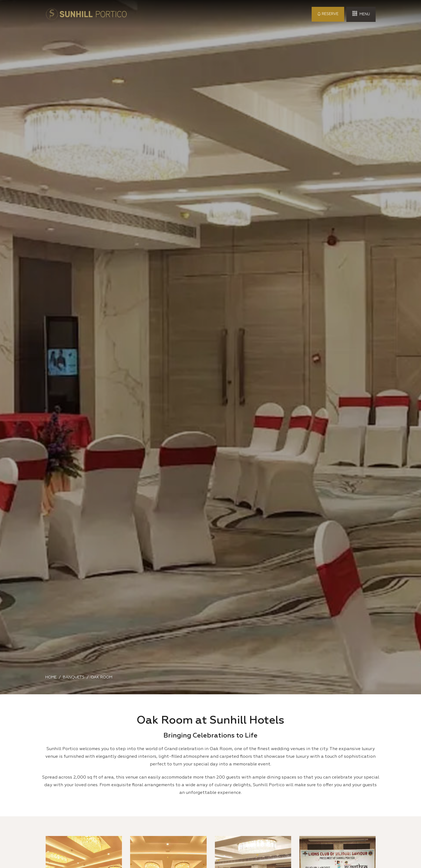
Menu (361, 14)
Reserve (328, 14)
